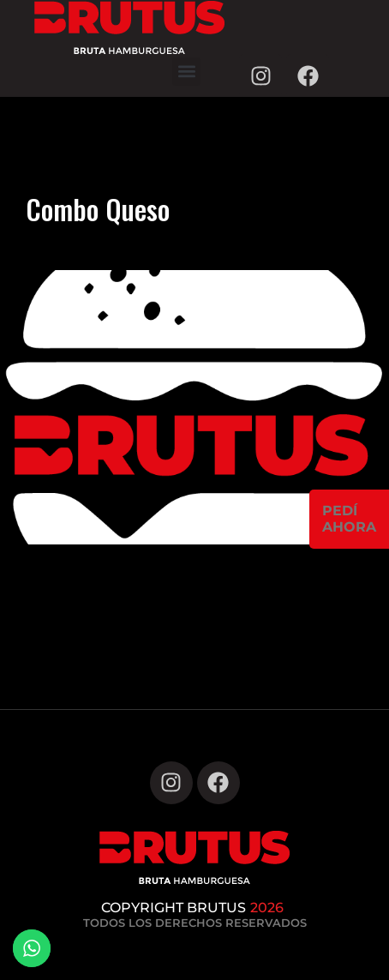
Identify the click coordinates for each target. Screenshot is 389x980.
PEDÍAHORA (349, 519)
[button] (186, 72)
